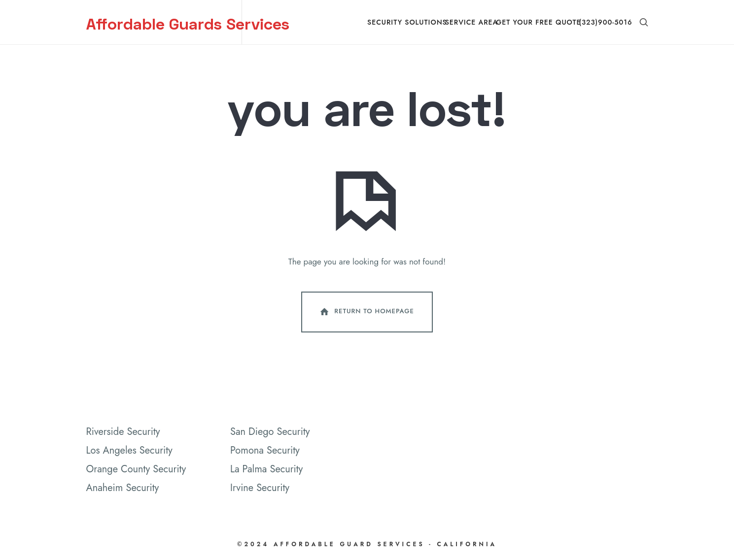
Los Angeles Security (129, 450)
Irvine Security (260, 488)
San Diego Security (270, 432)
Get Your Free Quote (538, 22)
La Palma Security (266, 469)
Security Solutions (407, 22)
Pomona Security (265, 450)
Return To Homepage (366, 312)
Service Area (472, 22)
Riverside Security (123, 432)
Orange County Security (136, 469)
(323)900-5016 (605, 22)
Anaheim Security (123, 488)
